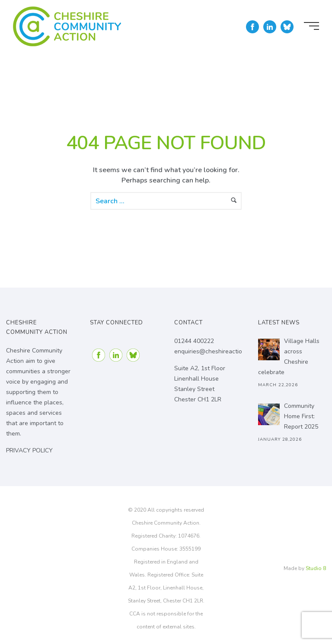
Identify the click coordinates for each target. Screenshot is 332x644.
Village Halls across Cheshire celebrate (289, 357)
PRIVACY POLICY (29, 450)
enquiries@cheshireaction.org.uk (219, 351)
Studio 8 (316, 568)
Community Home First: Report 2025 (301, 416)
